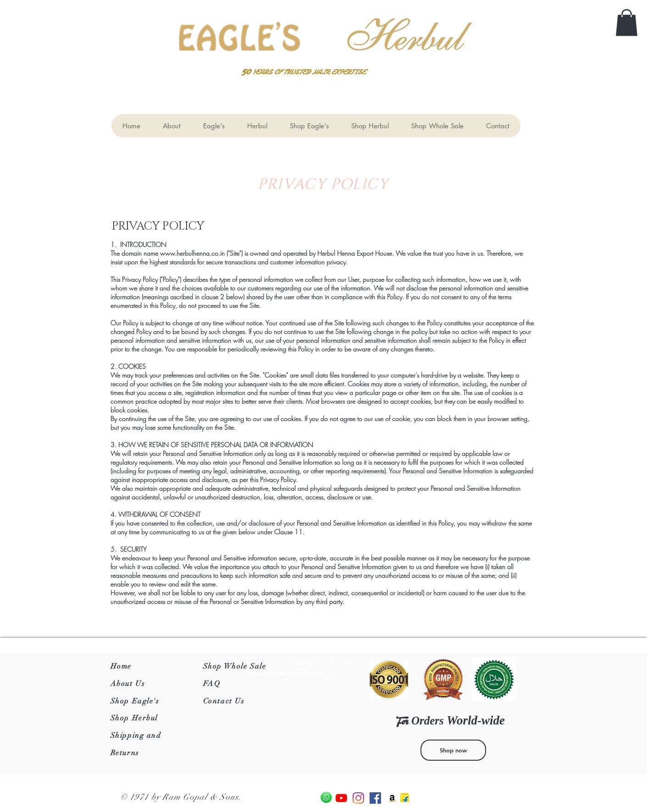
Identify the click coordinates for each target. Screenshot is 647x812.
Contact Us (224, 701)
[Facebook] (375, 798)
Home (121, 666)
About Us (128, 684)
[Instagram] (358, 798)
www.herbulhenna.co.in (192, 253)
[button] (627, 23)
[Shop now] (453, 750)
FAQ (212, 684)
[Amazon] (392, 798)
